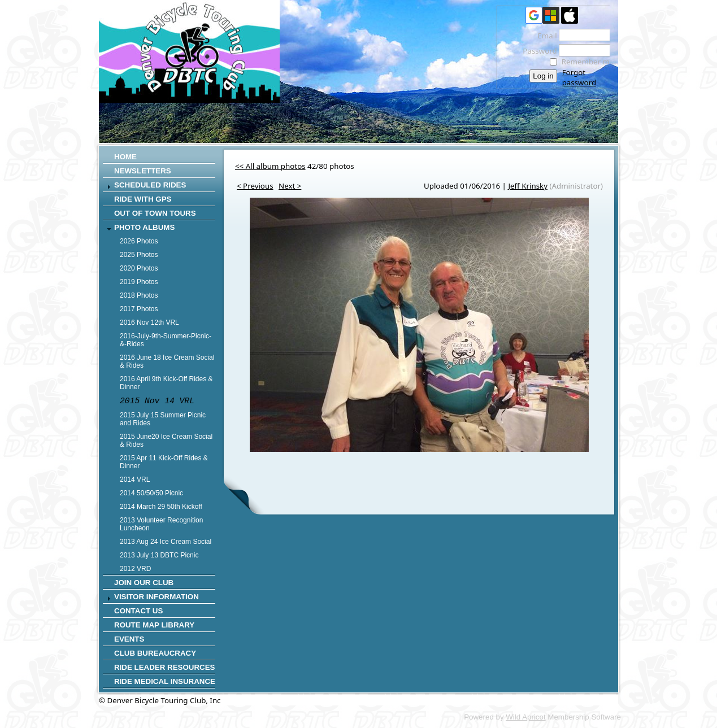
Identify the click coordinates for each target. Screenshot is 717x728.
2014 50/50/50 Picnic (151, 493)
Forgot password (579, 77)
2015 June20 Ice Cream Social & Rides (166, 441)
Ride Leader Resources (164, 667)
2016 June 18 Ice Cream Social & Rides (167, 361)
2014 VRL (135, 479)
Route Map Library (154, 625)
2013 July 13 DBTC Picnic (159, 555)
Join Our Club (144, 583)
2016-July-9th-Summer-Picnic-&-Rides (166, 340)
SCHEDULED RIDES (150, 185)
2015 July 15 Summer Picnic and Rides (163, 419)
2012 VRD (135, 569)
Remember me (588, 62)
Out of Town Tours (155, 213)
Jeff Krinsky (528, 186)
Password (537, 51)
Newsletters (143, 171)
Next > (290, 186)
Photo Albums (144, 227)
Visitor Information (157, 597)
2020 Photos (139, 268)
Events (129, 639)
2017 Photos (139, 309)
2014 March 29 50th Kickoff (161, 507)
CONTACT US (138, 611)
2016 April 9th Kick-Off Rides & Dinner (166, 383)
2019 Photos (139, 282)
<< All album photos (270, 166)
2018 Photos (139, 295)
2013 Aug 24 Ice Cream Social (166, 542)
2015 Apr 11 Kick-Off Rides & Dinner (164, 462)
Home (125, 157)
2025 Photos (139, 255)
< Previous (255, 186)
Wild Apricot (525, 717)
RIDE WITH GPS (143, 199)
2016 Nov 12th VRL (149, 322)
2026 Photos (139, 241)
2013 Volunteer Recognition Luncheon (161, 524)
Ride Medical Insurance (165, 681)
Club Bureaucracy (155, 653)
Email (544, 36)
